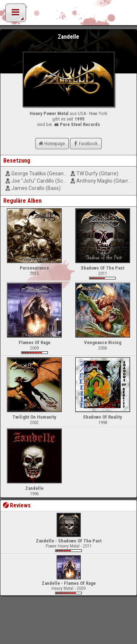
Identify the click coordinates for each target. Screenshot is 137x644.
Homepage (51, 143)
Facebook (85, 143)
